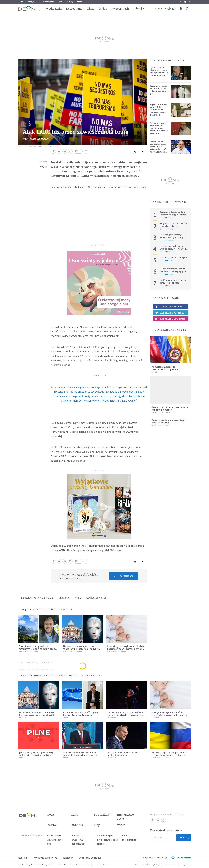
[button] (180, 9)
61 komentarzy (167, 240)
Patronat (106, 865)
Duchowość (77, 836)
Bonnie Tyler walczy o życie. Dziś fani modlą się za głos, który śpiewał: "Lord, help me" (127, 715)
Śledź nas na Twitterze (170, 313)
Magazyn (30, 2)
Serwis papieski (54, 836)
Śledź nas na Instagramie (170, 319)
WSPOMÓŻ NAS (181, 858)
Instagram (190, 2)
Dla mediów (69, 865)
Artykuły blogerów (55, 840)
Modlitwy (101, 844)
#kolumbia (65, 598)
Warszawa (159, 9)
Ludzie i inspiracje (130, 840)
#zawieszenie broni (96, 598)
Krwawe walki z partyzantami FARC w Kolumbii (168, 421)
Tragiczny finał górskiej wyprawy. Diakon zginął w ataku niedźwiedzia (38, 649)
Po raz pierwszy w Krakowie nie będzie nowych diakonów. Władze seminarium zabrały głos (159, 129)
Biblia (20, 2)
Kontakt (59, 865)
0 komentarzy (166, 229)
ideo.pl (189, 865)
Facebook (181, 2)
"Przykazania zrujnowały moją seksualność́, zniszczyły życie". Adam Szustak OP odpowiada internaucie (158, 149)
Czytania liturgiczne (106, 836)
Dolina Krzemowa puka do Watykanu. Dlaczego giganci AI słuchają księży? (81, 649)
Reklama (79, 865)
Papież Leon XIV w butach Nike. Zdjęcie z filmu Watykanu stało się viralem (158, 110)
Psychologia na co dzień (108, 840)
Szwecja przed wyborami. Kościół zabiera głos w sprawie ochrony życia (126, 649)
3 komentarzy (166, 286)
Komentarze (74, 9)
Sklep (80, 2)
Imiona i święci (78, 844)
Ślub (49, 844)
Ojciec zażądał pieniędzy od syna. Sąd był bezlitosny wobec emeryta (159, 71)
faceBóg (70, 2)
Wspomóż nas (124, 576)
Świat (25, 139)
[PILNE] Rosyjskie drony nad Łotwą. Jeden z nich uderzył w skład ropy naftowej (36, 755)
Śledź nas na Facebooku (170, 307)
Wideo (103, 9)
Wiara (90, 9)
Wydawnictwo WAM (46, 858)
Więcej (138, 9)
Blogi (60, 2)
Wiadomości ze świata (39, 139)
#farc (78, 598)
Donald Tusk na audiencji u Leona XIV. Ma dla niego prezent (125, 754)
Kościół (155, 372)
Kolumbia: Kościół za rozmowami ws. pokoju (165, 368)
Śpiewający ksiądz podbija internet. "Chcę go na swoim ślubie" (159, 90)
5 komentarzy (166, 274)
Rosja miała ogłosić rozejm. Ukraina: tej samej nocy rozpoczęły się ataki (169, 754)
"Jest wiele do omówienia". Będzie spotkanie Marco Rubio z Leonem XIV (81, 754)
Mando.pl (68, 858)
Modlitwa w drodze (46, 2)
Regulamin (32, 865)
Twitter (185, 2)
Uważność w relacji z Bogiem (174, 257)
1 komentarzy (166, 218)
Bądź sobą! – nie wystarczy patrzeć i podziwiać (173, 281)
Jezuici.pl (23, 858)
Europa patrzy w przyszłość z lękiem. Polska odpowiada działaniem (81, 714)
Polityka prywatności (46, 865)
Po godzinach (120, 9)
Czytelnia (77, 825)
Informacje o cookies (93, 865)
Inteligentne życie (125, 817)
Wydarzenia (54, 9)
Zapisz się (184, 838)
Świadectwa (77, 840)
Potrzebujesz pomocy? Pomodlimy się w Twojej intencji (172, 237)
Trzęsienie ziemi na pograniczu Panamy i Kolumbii (170, 408)
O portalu (22, 865)
